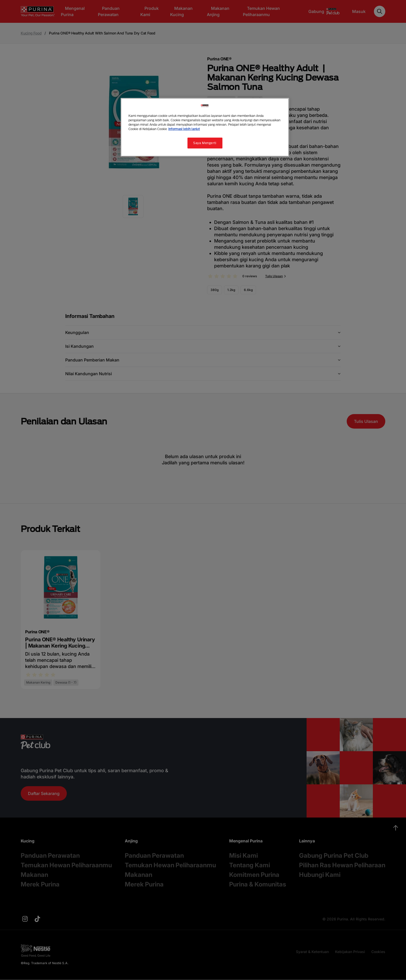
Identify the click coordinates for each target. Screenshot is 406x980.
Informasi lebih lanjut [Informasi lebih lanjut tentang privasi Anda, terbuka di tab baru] (184, 129)
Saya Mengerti (205, 143)
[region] (205, 127)
